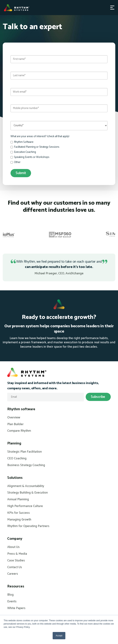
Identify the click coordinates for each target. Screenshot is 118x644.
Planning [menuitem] (14, 444)
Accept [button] (59, 636)
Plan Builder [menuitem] (15, 424)
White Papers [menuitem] (16, 608)
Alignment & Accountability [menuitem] (26, 486)
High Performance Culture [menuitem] (25, 506)
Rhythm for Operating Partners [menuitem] (28, 526)
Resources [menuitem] (16, 587)
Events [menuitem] (12, 602)
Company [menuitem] (15, 539)
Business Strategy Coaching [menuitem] (26, 465)
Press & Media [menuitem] (17, 554)
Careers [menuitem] (13, 574)
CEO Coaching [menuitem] (17, 459)
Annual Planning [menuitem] (18, 500)
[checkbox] (59, 153)
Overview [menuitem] (14, 418)
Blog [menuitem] (10, 595)
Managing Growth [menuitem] (19, 520)
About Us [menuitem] (13, 547)
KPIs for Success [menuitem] (19, 513)
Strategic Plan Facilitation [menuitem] (25, 452)
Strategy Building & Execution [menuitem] (28, 493)
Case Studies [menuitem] (16, 561)
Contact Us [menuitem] (15, 567)
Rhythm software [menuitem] (21, 409)
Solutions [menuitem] (15, 478)
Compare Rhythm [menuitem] (19, 431)
